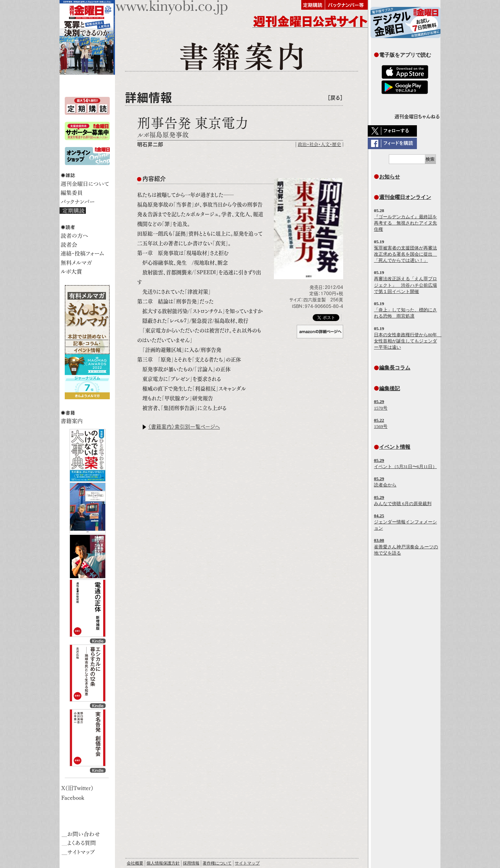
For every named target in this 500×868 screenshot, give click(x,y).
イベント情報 (395, 447)
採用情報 (191, 863)
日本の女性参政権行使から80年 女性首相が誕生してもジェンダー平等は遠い (408, 341)
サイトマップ (247, 863)
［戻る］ (335, 98)
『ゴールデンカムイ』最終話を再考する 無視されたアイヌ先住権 (405, 223)
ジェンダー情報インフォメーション (405, 522)
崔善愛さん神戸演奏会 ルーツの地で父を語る (406, 546)
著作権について (217, 863)
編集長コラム (395, 368)
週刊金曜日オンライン (405, 197)
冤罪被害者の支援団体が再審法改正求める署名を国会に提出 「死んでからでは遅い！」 (405, 254)
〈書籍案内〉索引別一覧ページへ (184, 427)
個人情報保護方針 (163, 863)
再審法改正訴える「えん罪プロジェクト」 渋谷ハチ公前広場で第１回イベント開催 (405, 285)
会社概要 (135, 863)
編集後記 (390, 388)
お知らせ (390, 177)
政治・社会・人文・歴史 (319, 144)
